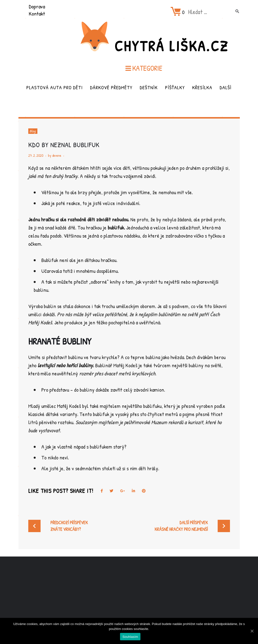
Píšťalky (175, 87)
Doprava (37, 6)
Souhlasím (130, 637)
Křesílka (202, 87)
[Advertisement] (129, 595)
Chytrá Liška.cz (171, 46)
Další (226, 87)
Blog (33, 131)
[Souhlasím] (252, 631)
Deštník (149, 87)
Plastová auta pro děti (54, 87)
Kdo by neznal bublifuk (64, 145)
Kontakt (37, 14)
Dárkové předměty (111, 87)
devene (57, 155)
